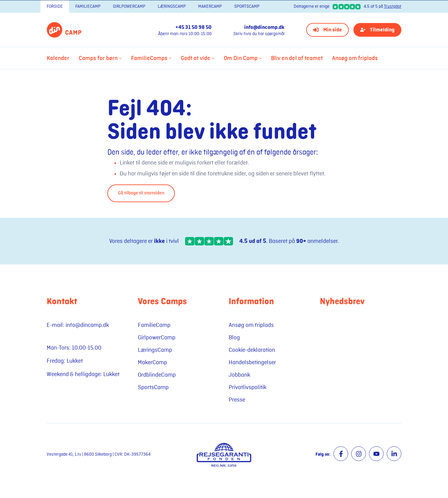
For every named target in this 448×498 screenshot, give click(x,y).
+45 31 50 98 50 (194, 28)
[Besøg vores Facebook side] (341, 454)
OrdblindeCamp (157, 375)
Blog (234, 337)
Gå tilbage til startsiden (141, 193)
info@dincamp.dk (264, 28)
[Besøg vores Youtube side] (376, 454)
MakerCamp (210, 6)
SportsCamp (247, 6)
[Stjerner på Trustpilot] (209, 241)
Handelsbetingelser (252, 362)
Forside (55, 6)
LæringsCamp (172, 6)
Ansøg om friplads (251, 325)
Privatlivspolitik (247, 387)
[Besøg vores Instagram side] (359, 454)
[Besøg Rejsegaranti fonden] (224, 454)
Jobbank (239, 375)
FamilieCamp (88, 6)
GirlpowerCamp (129, 6)
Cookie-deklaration (252, 350)
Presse (237, 400)
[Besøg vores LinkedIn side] (394, 454)
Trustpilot (393, 6)
